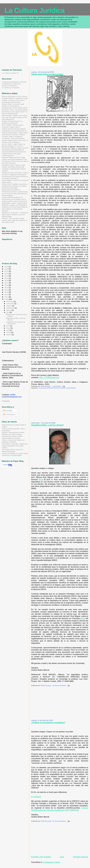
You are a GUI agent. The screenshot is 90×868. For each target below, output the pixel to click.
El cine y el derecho (9, 86)
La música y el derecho (11, 88)
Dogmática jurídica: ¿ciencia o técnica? (47, 425)
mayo (9, 328)
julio (8, 312)
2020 (7, 276)
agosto (9, 310)
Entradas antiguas (81, 857)
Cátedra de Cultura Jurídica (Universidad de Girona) (12, 437)
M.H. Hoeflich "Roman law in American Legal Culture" (13, 126)
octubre (9, 306)
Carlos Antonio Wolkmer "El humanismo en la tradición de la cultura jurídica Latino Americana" (15, 199)
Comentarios (9, 414)
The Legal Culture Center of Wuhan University (12, 451)
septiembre (11, 308)
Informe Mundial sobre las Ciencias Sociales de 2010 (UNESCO (60, 809)
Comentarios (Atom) (52, 862)
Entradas (8, 411)
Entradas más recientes (41, 857)
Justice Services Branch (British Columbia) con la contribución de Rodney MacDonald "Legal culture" (15, 131)
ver (41, 480)
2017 (7, 283)
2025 (7, 267)
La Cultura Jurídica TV (10, 73)
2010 (7, 299)
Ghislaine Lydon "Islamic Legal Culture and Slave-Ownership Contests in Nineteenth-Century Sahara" (14, 168)
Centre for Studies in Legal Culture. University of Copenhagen (15, 454)
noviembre (10, 304)
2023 (7, 269)
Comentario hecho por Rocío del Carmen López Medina (57, 388)
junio (8, 326)
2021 (7, 274)
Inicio (62, 857)
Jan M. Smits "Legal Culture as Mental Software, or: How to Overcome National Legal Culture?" (15, 146)
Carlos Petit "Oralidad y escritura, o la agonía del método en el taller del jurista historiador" (15, 186)
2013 (7, 292)
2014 (7, 290)
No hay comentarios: (60, 685)
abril (8, 330)
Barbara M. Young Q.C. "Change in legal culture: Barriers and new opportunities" (15, 215)
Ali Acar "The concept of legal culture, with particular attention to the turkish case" (15, 220)
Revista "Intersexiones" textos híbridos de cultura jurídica (13, 433)
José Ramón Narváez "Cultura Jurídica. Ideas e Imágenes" (13, 135)
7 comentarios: (57, 386)
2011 (7, 297)
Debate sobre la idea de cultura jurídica (47, 74)
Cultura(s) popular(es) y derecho (14, 82)
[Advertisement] (48, 406)
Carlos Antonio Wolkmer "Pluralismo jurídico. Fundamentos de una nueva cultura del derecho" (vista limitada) (15, 193)
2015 (7, 288)
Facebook (6, 401)
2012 (7, 294)
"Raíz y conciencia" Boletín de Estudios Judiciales (13, 441)
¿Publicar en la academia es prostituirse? (48, 723)
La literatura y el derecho (11, 84)
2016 (7, 285)
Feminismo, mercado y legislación (15, 444)
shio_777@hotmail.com (49, 378)
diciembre (10, 301)
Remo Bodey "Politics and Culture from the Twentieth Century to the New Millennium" (15, 117)
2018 (7, 280)
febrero (9, 335)
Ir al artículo (36, 797)
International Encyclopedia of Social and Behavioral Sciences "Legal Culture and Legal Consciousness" (14, 153)
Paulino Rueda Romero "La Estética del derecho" (12, 122)
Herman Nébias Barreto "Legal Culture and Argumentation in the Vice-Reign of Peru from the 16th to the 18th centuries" (15, 160)
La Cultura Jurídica (34, 10)
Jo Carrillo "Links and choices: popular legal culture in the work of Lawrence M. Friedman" (15, 140)
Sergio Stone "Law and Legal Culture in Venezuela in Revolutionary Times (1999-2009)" (15, 106)
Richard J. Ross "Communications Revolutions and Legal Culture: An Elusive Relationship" (15, 112)
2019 (7, 278)
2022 (7, 271)
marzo (9, 332)
